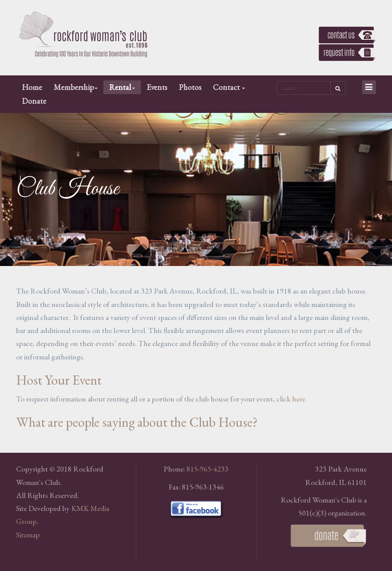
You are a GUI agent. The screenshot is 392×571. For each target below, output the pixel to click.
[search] (303, 88)
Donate (34, 101)
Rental (122, 87)
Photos (190, 87)
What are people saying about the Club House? (137, 422)
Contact (229, 87)
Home (32, 87)
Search (338, 88)
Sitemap (28, 535)
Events (157, 87)
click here (291, 399)
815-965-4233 (207, 469)
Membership (76, 87)
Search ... (277, 81)
